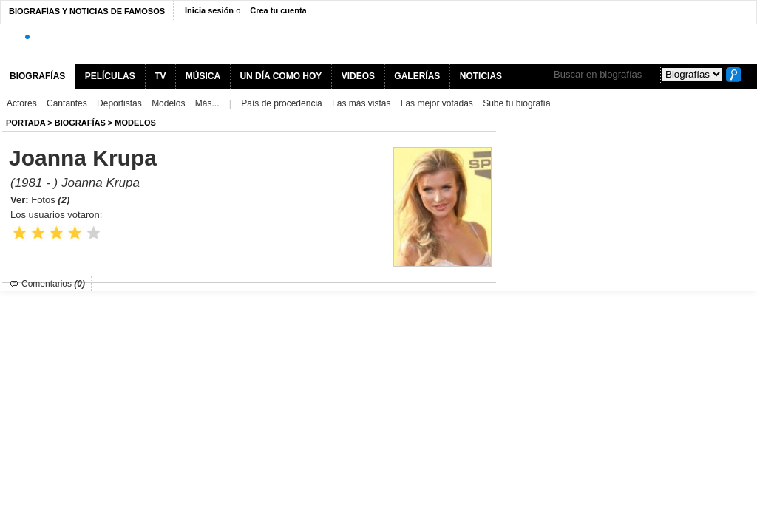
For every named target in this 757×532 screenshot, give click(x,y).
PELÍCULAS (110, 76)
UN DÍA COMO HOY (281, 76)
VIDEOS (358, 76)
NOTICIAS (481, 76)
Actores (22, 103)
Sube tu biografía (516, 103)
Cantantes (67, 103)
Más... (207, 103)
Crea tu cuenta (278, 10)
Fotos (50, 200)
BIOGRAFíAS (80, 123)
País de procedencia (281, 103)
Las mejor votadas (437, 103)
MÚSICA (203, 76)
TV (160, 76)
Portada (26, 123)
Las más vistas (361, 103)
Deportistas (119, 103)
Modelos (168, 103)
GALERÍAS (417, 76)
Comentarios (53, 284)
